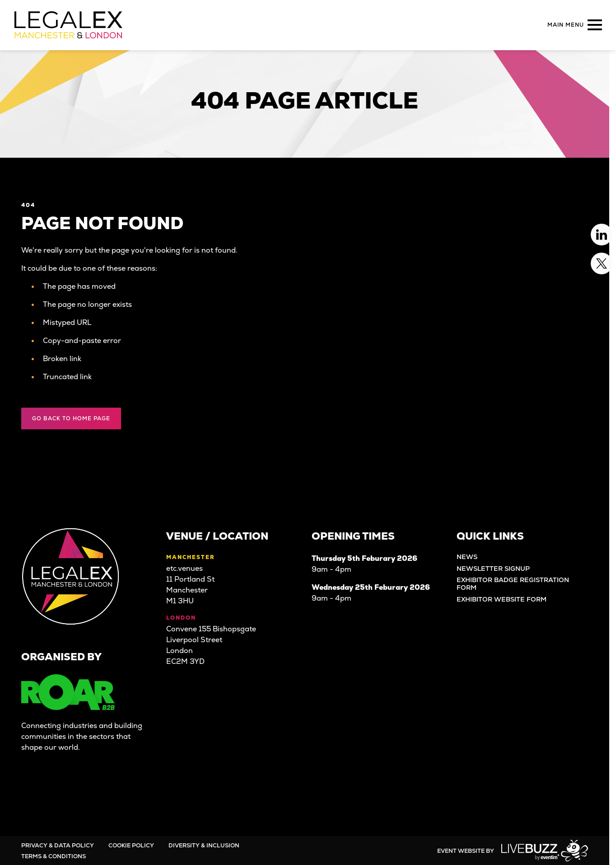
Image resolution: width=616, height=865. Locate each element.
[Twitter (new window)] (59, 787)
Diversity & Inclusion (204, 845)
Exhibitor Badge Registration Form (513, 584)
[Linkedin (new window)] (34, 787)
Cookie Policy (131, 845)
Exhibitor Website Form (502, 599)
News (467, 557)
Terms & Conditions (54, 856)
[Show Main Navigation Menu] (573, 25)
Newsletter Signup (493, 569)
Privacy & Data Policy (58, 845)
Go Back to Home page (71, 418)
